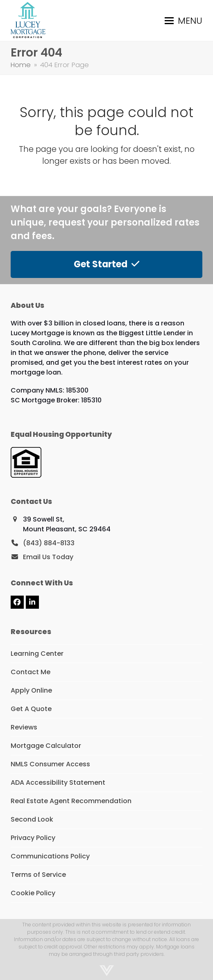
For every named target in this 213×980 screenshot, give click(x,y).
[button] (184, 21)
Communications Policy (50, 856)
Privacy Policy (33, 838)
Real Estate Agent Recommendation (71, 801)
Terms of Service (38, 875)
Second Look (32, 819)
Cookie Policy (33, 893)
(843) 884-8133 (49, 543)
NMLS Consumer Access (50, 764)
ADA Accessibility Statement (58, 782)
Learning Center (37, 654)
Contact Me (31, 672)
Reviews (24, 727)
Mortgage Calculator (46, 746)
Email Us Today (48, 557)
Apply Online (31, 690)
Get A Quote (31, 709)
